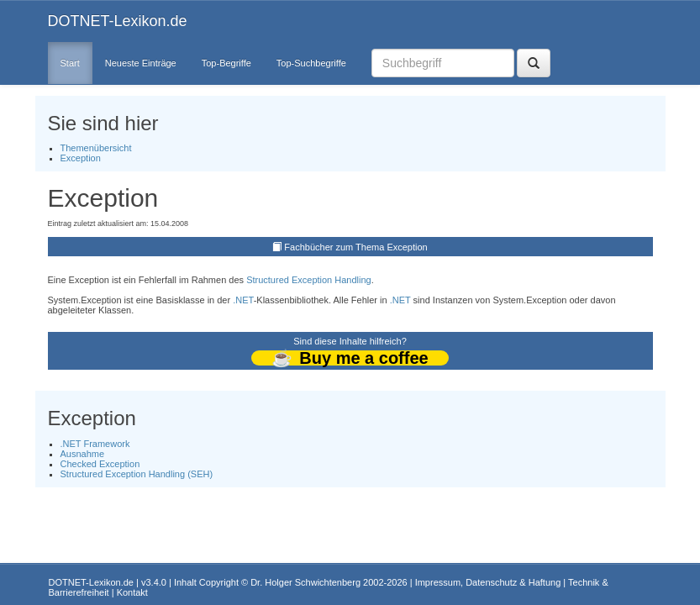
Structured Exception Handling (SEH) (137, 474)
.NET (243, 300)
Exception (81, 158)
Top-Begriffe (226, 63)
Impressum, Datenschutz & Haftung (488, 582)
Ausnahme (83, 454)
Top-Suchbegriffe (311, 63)
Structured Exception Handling (309, 280)
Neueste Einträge (141, 63)
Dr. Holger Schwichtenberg (305, 582)
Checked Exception (100, 464)
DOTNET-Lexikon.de (118, 21)
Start (70, 63)
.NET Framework (95, 444)
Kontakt (132, 592)
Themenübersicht (96, 148)
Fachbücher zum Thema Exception (355, 247)
